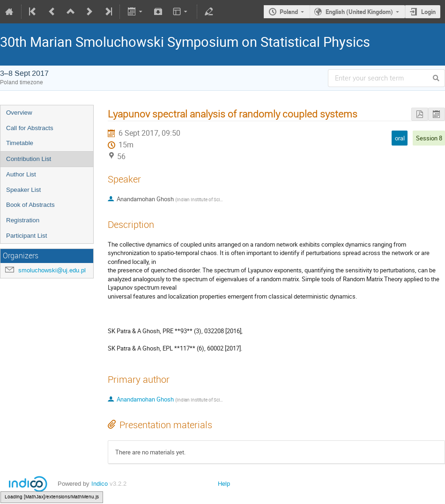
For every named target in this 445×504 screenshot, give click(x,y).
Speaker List (23, 190)
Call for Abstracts (30, 128)
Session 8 (429, 138)
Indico (100, 484)
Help (224, 484)
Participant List (26, 236)
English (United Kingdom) (359, 12)
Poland (289, 12)
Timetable (20, 143)
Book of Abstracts (30, 205)
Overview (19, 113)
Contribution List (29, 159)
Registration (23, 220)
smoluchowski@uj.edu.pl (52, 270)
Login (428, 12)
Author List (21, 174)
